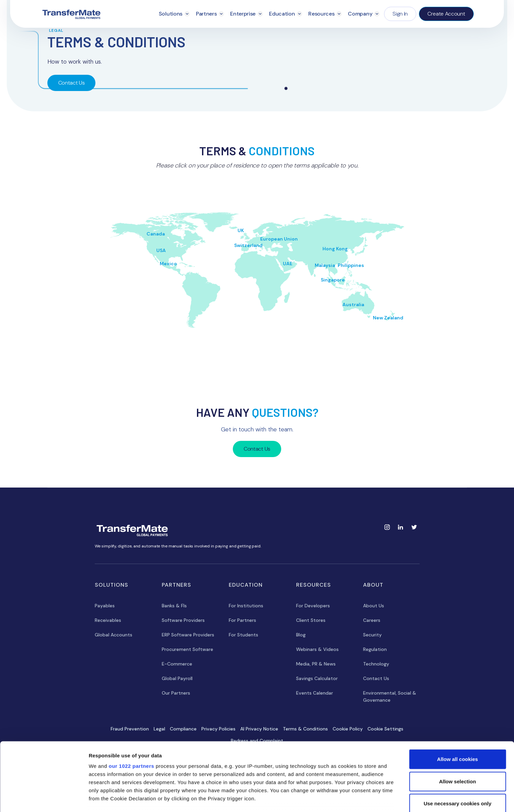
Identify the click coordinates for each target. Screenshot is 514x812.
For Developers (313, 606)
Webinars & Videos (317, 649)
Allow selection (457, 736)
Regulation (375, 649)
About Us (374, 606)
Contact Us (72, 83)
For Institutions (246, 606)
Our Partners (176, 693)
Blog (301, 635)
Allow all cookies (458, 714)
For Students (243, 635)
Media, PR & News (316, 664)
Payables (105, 606)
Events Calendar (315, 693)
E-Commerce (177, 664)
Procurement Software (187, 649)
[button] (174, 14)
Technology (376, 664)
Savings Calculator (317, 678)
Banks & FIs (174, 606)
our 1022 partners (131, 721)
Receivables (108, 620)
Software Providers (183, 620)
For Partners (242, 620)
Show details (355, 799)
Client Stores (311, 620)
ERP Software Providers (188, 635)
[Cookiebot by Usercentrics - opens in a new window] (44, 799)
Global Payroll (177, 678)
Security (372, 635)
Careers (372, 620)
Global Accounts (114, 635)
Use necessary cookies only (457, 758)
